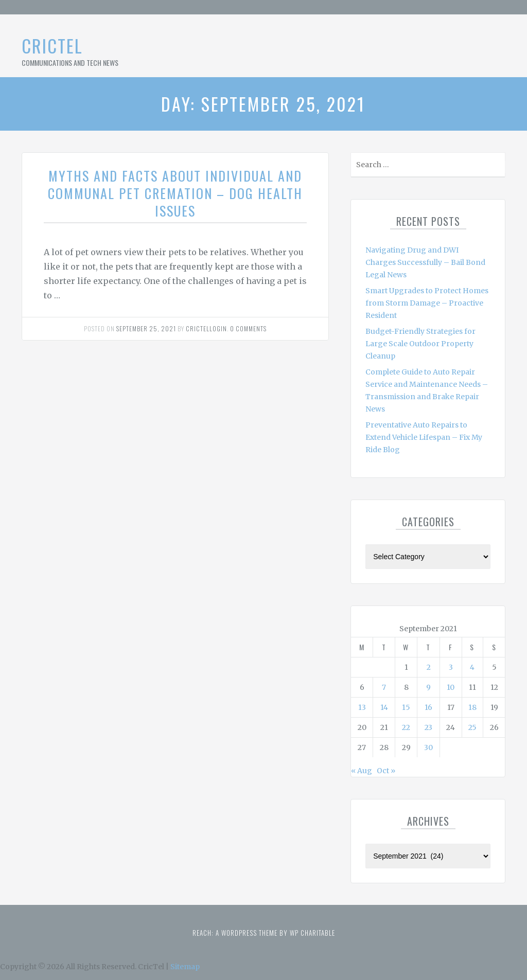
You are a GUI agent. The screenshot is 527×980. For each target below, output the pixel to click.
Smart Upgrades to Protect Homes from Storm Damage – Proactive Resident (427, 303)
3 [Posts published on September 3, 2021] (451, 667)
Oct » (386, 771)
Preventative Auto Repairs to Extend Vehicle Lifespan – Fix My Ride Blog (424, 437)
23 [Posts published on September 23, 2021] (428, 727)
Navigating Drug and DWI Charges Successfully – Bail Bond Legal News (425, 262)
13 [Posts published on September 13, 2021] (362, 707)
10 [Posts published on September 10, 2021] (451, 687)
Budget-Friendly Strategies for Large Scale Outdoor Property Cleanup (420, 344)
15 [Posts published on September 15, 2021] (406, 707)
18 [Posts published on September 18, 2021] (472, 707)
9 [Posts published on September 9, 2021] (428, 687)
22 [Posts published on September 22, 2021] (406, 727)
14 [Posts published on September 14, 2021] (384, 707)
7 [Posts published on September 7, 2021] (384, 687)
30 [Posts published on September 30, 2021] (428, 747)
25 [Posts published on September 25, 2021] (472, 727)
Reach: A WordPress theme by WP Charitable (264, 933)
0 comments (248, 328)
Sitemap (185, 967)
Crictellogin (206, 328)
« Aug (362, 771)
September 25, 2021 (146, 328)
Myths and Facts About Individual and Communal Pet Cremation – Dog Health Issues (175, 193)
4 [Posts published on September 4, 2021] (472, 667)
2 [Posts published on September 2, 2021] (429, 667)
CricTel (52, 46)
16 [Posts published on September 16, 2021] (428, 707)
